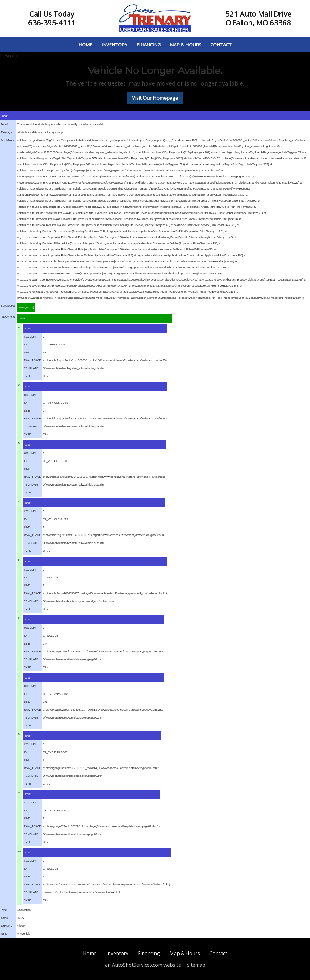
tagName (7, 926)
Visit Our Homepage (155, 98)
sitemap (196, 965)
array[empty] (26, 307)
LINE (27, 352)
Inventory (114, 45)
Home (85, 45)
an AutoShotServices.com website (143, 965)
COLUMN (30, 337)
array (22, 318)
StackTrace (8, 140)
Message (7, 132)
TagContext (8, 317)
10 (20, 851)
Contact (221, 45)
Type (4, 910)
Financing (149, 45)
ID (25, 345)
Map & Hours (186, 45)
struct (5, 116)
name (4, 918)
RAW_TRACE (32, 360)
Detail (4, 124)
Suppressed (8, 306)
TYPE (28, 376)
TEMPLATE (31, 368)
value (4, 934)
